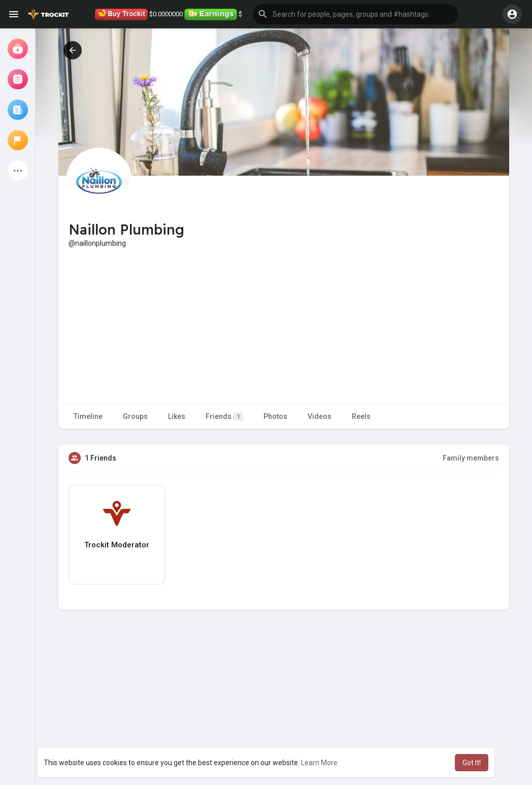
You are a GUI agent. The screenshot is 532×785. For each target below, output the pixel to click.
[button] (355, 14)
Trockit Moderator (117, 545)
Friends (224, 417)
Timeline (88, 416)
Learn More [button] (319, 763)
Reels (361, 416)
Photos (275, 416)
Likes (177, 416)
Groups (135, 416)
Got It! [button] (472, 763)
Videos (320, 416)
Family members (471, 458)
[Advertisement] (284, 324)
